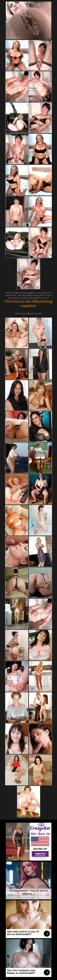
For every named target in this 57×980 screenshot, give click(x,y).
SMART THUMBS (34, 817)
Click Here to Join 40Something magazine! (28, 303)
